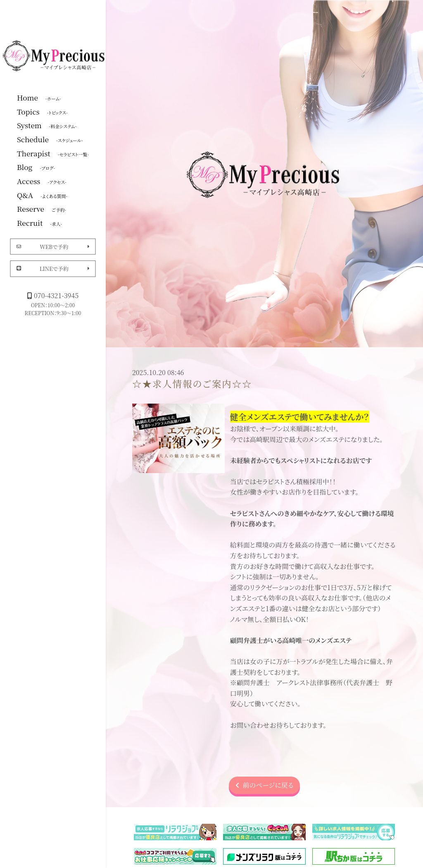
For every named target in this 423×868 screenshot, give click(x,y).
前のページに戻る (265, 785)
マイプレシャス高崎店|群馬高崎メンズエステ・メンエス (55, 55)
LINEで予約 (53, 269)
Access (42, 181)
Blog (36, 167)
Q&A (42, 195)
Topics (42, 111)
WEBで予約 (53, 246)
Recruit (39, 222)
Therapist (53, 153)
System (47, 125)
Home (39, 97)
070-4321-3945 (53, 295)
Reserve (42, 208)
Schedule (50, 139)
